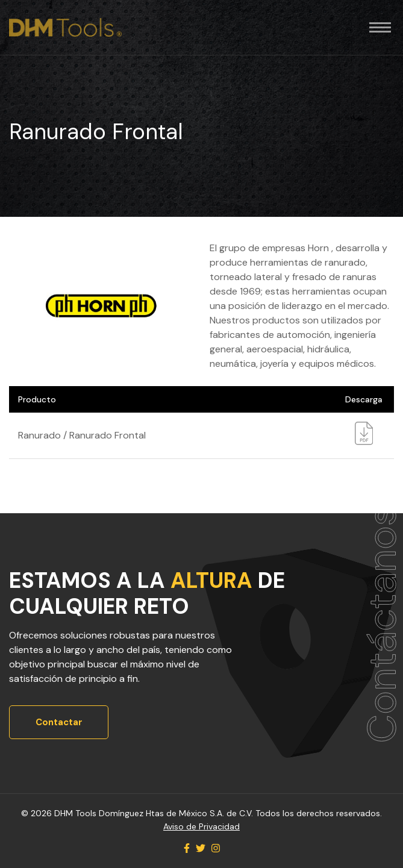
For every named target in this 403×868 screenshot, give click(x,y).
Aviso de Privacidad (201, 826)
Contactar (59, 722)
